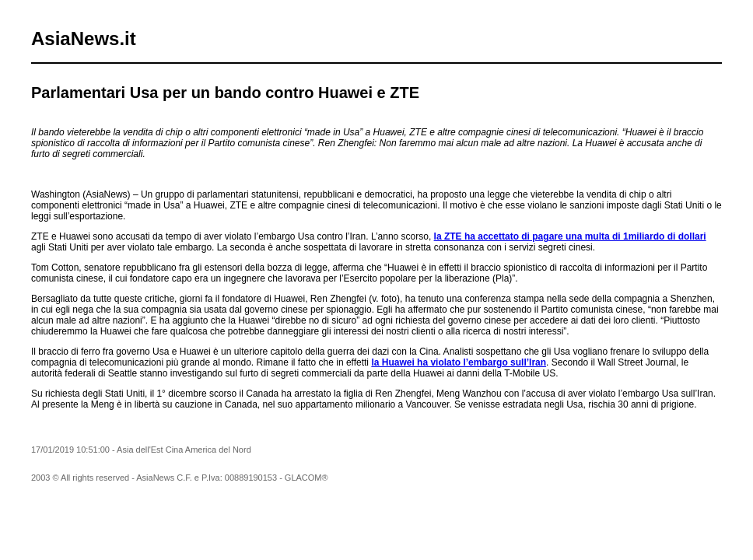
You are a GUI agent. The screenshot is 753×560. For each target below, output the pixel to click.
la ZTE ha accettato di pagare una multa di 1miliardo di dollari (570, 236)
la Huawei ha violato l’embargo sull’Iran (459, 362)
